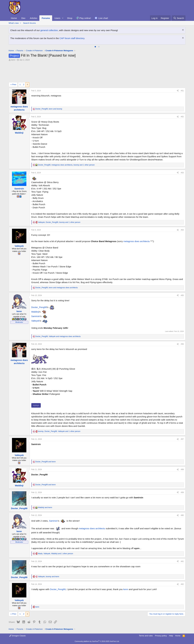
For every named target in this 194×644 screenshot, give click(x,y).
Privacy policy (161, 636)
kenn (126, 589)
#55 (182, 295)
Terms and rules (146, 636)
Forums (46, 18)
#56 (182, 344)
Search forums (29, 23)
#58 (182, 469)
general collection (49, 30)
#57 (182, 439)
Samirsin (36, 316)
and (46, 462)
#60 (182, 515)
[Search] (179, 18)
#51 (182, 91)
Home (14, 18)
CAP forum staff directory (72, 38)
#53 (182, 173)
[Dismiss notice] (183, 30)
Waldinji (35, 312)
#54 (182, 230)
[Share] (178, 91)
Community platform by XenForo (97, 641)
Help (171, 636)
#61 (182, 561)
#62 (182, 584)
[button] (63, 18)
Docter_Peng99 (39, 307)
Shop (70, 18)
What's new (14, 23)
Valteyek (36, 321)
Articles (33, 18)
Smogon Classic (18, 636)
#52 (182, 117)
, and (49, 109)
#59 (182, 492)
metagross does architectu (137, 241)
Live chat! (103, 18)
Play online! (85, 18)
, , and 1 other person (66, 165)
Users (57, 18)
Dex (23, 18)
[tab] (95, 47)
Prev (14, 84)
